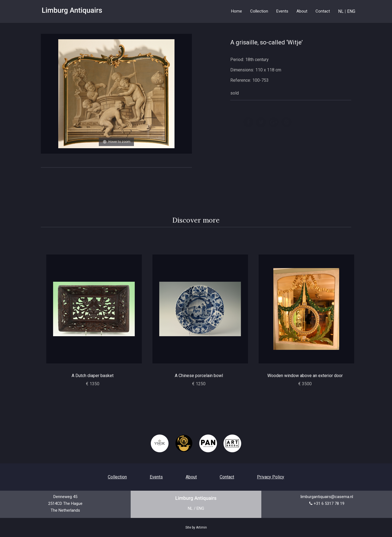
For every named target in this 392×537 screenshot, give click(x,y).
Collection (117, 477)
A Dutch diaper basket (93, 376)
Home (237, 11)
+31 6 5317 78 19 (329, 503)
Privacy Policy (271, 477)
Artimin (201, 527)
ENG (351, 11)
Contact (323, 11)
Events (282, 11)
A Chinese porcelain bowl (199, 376)
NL (341, 11)
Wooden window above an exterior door (305, 376)
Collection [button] (259, 11)
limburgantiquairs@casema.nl (327, 497)
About (302, 11)
